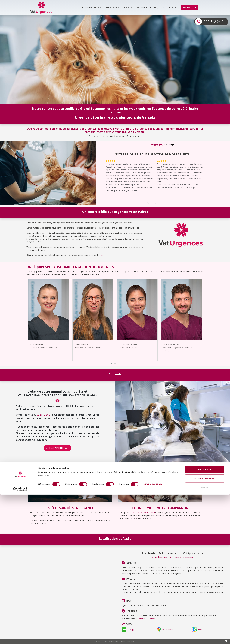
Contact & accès (169, 7)
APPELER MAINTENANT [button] (58, 448)
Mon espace (190, 8)
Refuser (205, 637)
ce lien (101, 255)
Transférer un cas (143, 7)
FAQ (156, 7)
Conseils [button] (126, 7)
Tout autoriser (205, 619)
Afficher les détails (153, 634)
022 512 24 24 (215, 21)
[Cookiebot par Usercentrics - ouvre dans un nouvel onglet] (20, 639)
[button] (112, 364)
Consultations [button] (111, 7)
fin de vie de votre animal (143, 512)
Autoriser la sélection (205, 628)
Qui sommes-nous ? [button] (90, 7)
